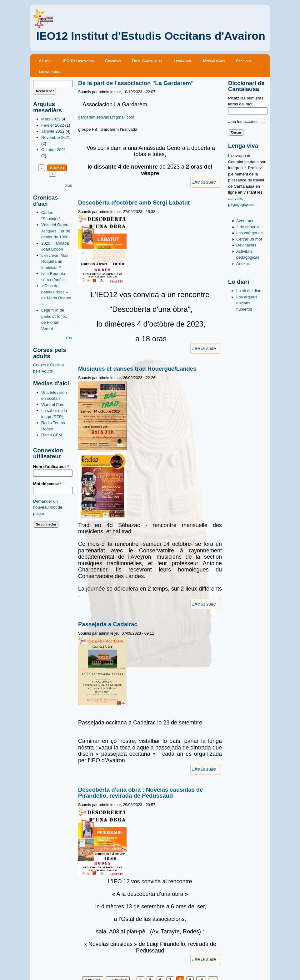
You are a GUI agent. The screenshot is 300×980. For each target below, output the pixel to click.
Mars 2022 (51, 119)
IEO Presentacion (78, 61)
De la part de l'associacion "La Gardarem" (136, 83)
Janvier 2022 (53, 131)
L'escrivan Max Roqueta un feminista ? (55, 262)
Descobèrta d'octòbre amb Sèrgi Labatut (134, 203)
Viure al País (53, 405)
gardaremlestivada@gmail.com (106, 117)
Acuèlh (45, 61)
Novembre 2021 (56, 137)
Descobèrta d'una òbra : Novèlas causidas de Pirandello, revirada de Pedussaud (141, 793)
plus (68, 185)
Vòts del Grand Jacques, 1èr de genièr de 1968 (56, 231)
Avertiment (246, 221)
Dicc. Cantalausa (147, 61)
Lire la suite (204, 182)
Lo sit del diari (249, 291)
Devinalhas (246, 245)
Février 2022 (53, 125)
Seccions (244, 61)
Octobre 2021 (54, 150)
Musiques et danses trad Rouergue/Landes (137, 369)
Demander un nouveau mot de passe (48, 507)
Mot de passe (47, 484)
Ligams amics (50, 71)
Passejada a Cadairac (108, 624)
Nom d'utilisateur (51, 467)
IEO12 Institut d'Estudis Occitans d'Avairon (151, 36)
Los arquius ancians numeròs (247, 303)
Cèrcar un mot (249, 239)
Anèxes (243, 264)
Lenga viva (183, 61)
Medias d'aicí (214, 61)
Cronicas (113, 61)
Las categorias (250, 233)
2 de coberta (247, 227)
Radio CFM (52, 435)
